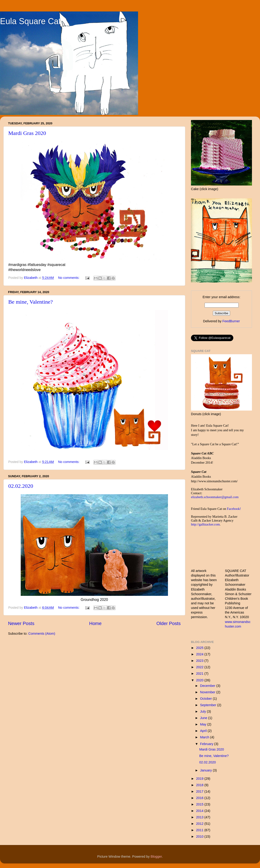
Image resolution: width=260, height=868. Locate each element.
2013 (200, 817)
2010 (200, 837)
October (207, 699)
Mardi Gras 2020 (27, 133)
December (208, 686)
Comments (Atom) (42, 634)
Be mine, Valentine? (31, 302)
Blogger (156, 857)
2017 (200, 791)
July (204, 711)
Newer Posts (21, 623)
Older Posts (169, 623)
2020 (200, 680)
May (204, 724)
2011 (200, 830)
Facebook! (234, 509)
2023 (200, 661)
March (205, 737)
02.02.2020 (21, 486)
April (204, 731)
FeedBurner (231, 321)
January (207, 770)
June (204, 718)
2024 (200, 654)
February (207, 744)
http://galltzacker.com (205, 524)
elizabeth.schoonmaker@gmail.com (215, 497)
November (208, 692)
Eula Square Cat (30, 21)
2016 (200, 798)
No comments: (69, 278)
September (209, 705)
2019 (200, 779)
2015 (200, 804)
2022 (200, 667)
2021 (200, 674)
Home (95, 623)
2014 (200, 811)
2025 (200, 648)
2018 (200, 785)
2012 (200, 824)
